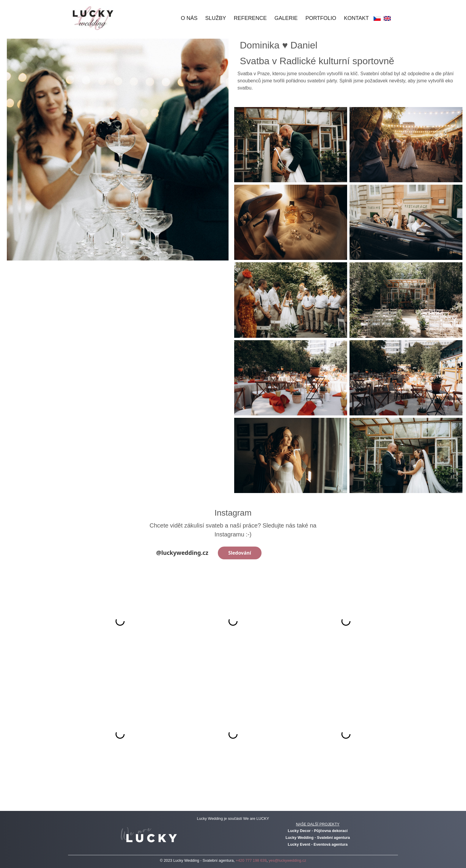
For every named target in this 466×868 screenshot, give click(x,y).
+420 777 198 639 (251, 860)
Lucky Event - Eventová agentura (318, 844)
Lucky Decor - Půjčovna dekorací (318, 831)
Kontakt (356, 18)
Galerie (286, 18)
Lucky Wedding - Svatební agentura (318, 838)
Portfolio (321, 18)
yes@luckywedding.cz (287, 860)
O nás (189, 18)
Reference (250, 18)
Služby (216, 18)
